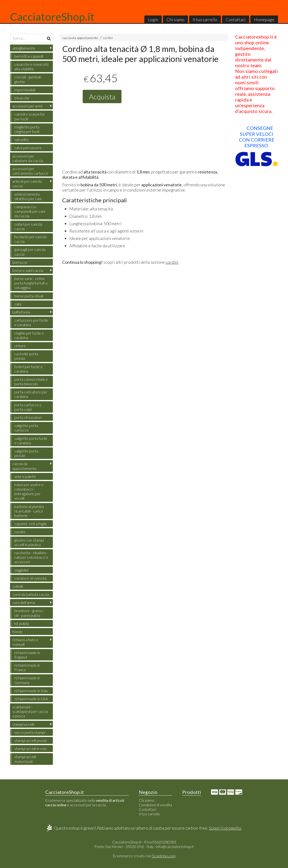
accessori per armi (27, 106)
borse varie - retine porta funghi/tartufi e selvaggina (31, 283)
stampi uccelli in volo (31, 749)
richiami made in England (27, 655)
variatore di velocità (30, 578)
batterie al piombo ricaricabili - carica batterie (29, 511)
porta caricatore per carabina (31, 394)
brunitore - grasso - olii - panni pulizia (29, 613)
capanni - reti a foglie (31, 524)
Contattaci (236, 20)
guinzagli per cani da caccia (30, 252)
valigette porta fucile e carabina (31, 441)
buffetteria (21, 312)
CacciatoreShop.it (52, 17)
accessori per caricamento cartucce (30, 171)
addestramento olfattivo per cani (28, 196)
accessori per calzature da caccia (28, 158)
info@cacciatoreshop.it (175, 846)
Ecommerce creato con (144, 856)
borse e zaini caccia (28, 270)
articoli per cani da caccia (27, 183)
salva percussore (28, 148)
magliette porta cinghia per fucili (27, 129)
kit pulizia (22, 623)
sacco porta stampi (30, 732)
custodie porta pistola (26, 356)
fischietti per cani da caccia (30, 239)
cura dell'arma (24, 602)
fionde (18, 632)
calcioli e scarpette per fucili (30, 116)
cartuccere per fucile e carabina (31, 322)
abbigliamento (24, 48)
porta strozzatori (28, 417)
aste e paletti (25, 476)
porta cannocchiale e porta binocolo (31, 381)
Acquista (102, 96)
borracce (20, 262)
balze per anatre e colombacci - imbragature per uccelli (29, 491)
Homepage (264, 20)
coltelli (18, 586)
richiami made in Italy (31, 691)
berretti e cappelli (29, 56)
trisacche (22, 98)
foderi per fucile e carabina (28, 369)
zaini (18, 304)
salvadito (22, 140)
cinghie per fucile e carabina (29, 335)
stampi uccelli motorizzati (25, 759)
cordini (108, 38)
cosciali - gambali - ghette (28, 79)
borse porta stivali (29, 296)
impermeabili (25, 90)
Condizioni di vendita (155, 805)
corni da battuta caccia (31, 594)
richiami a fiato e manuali (25, 642)
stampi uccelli (23, 724)
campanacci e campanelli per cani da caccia (30, 211)
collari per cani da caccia (28, 226)
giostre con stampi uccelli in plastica (29, 542)
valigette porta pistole (26, 453)
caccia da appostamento (80, 38)
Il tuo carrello (205, 20)
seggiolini (21, 570)
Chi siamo (175, 20)
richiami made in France (27, 667)
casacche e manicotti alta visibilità (31, 66)
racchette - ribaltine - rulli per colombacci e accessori (31, 557)
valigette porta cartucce (26, 428)
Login (153, 20)
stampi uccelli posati (30, 740)
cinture (20, 346)
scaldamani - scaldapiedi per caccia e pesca (30, 711)
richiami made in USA (31, 699)
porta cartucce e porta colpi (28, 407)
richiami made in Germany (27, 680)
